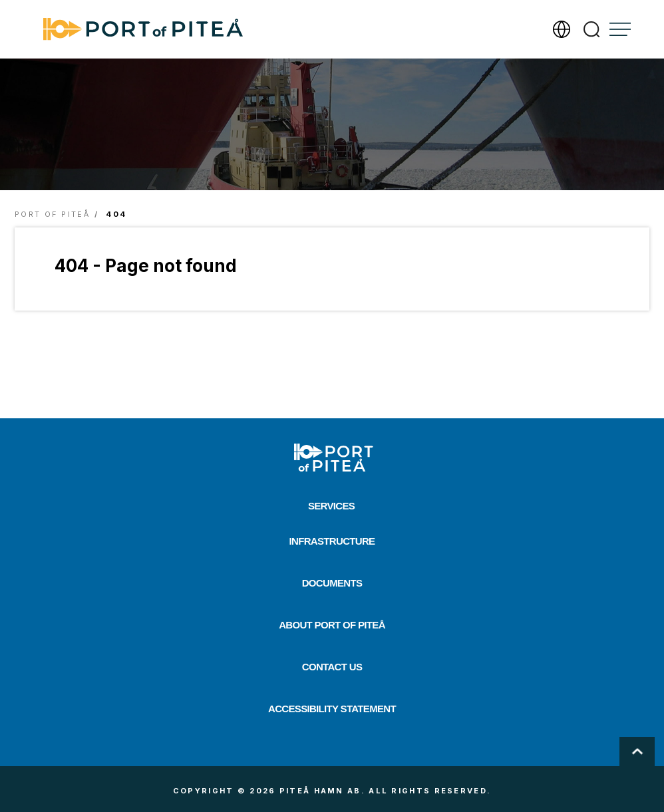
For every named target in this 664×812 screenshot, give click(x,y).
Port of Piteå (52, 214)
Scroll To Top (637, 751)
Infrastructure (332, 541)
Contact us (332, 667)
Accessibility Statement (332, 709)
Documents (332, 583)
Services (331, 506)
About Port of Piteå (332, 625)
